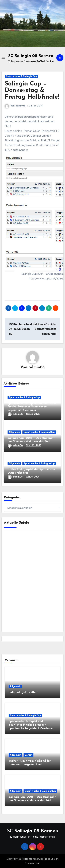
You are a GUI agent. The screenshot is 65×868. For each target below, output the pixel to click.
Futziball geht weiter (23, 692)
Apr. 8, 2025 (33, 477)
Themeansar (32, 863)
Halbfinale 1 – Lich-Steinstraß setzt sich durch (45, 329)
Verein (28, 755)
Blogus (49, 859)
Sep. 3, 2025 (33, 414)
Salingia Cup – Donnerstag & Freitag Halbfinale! (32, 91)
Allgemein (14, 432)
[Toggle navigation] (3, 58)
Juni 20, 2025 (34, 445)
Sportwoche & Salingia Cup (21, 76)
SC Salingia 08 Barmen (31, 56)
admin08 (20, 106)
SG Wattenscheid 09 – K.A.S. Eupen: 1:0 (20, 329)
